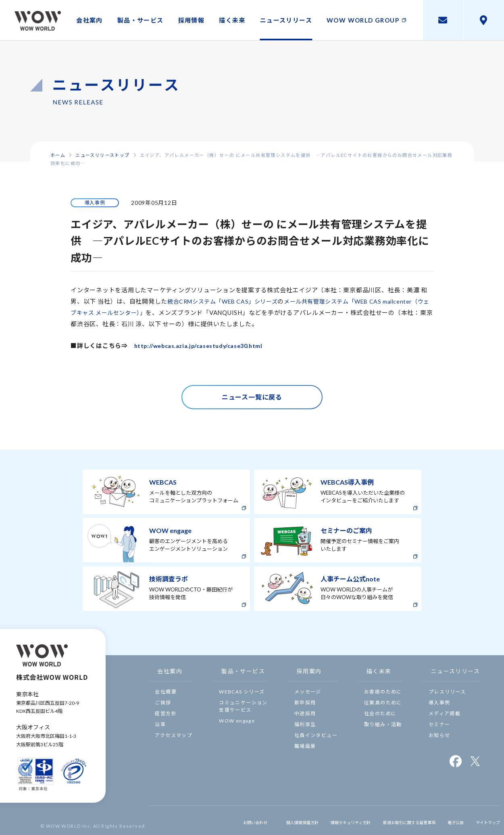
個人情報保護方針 (263, 820)
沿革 (160, 724)
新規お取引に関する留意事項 (392, 820)
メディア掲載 (445, 713)
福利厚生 (305, 724)
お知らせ (439, 735)
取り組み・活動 (383, 724)
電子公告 (448, 820)
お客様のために (383, 692)
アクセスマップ (174, 735)
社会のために (380, 713)
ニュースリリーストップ (102, 155)
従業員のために (383, 703)
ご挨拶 (163, 703)
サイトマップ (484, 820)
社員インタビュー (316, 735)
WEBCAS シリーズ (242, 692)
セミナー (439, 724)
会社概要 (166, 692)
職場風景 (305, 746)
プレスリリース (447, 692)
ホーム (58, 155)
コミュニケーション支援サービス (243, 706)
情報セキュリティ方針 (321, 820)
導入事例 (439, 703)
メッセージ (308, 692)
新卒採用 (305, 703)
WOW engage (237, 721)
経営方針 (166, 713)
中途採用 (305, 713)
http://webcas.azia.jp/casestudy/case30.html (204, 346)
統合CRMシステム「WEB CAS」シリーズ (227, 301)
